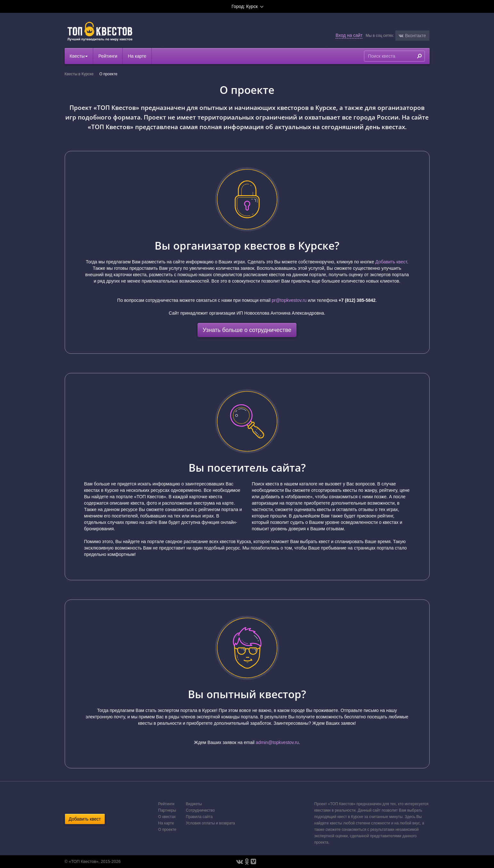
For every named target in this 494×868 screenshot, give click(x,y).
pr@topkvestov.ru (289, 300)
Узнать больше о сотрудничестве (247, 330)
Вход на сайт (349, 35)
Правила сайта (199, 817)
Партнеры (167, 810)
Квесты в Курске (79, 74)
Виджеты (194, 804)
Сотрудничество (200, 810)
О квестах (167, 817)
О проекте (167, 830)
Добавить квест (391, 262)
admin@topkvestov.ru (277, 742)
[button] (412, 36)
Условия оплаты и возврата (211, 823)
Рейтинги (108, 56)
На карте (137, 56)
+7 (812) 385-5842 (357, 300)
